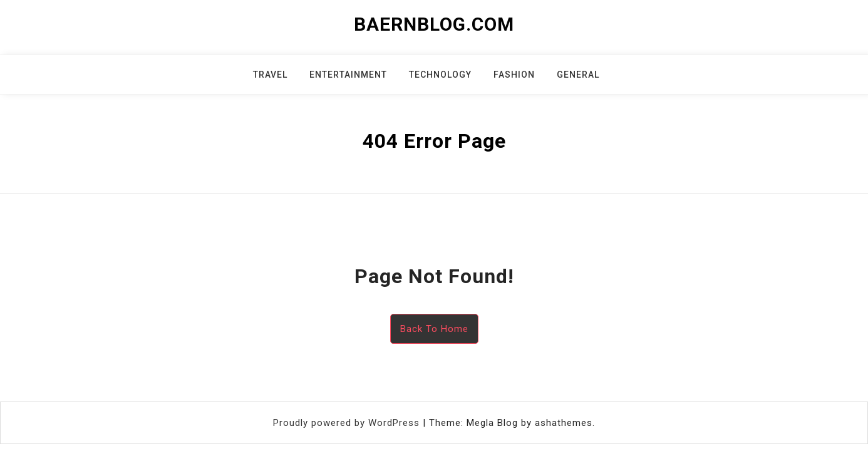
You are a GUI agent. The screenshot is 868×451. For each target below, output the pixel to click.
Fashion (514, 75)
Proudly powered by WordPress (348, 423)
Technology (440, 75)
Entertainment (348, 75)
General (578, 75)
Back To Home (434, 329)
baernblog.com (434, 24)
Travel (270, 75)
